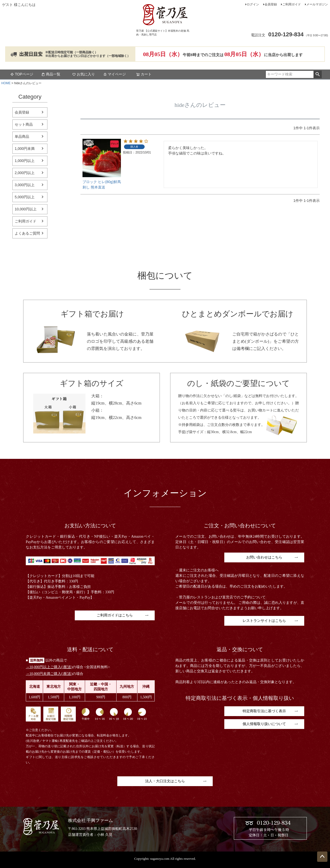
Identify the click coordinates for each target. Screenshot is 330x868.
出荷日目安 (31, 54)
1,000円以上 (25, 161)
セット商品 (24, 124)
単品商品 (22, 136)
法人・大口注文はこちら (165, 781)
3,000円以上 (25, 185)
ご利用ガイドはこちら (115, 615)
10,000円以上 (26, 209)
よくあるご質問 (27, 233)
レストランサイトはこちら (264, 621)
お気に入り (84, 74)
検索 (317, 74)
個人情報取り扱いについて (264, 724)
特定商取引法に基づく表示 (264, 711)
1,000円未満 (25, 149)
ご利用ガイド (292, 4)
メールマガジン (317, 4)
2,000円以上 (25, 173)
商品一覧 (51, 74)
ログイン (253, 4)
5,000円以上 (25, 197)
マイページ (114, 74)
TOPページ (22, 74)
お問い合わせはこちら (264, 557)
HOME (6, 83)
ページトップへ (322, 857)
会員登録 (271, 4)
